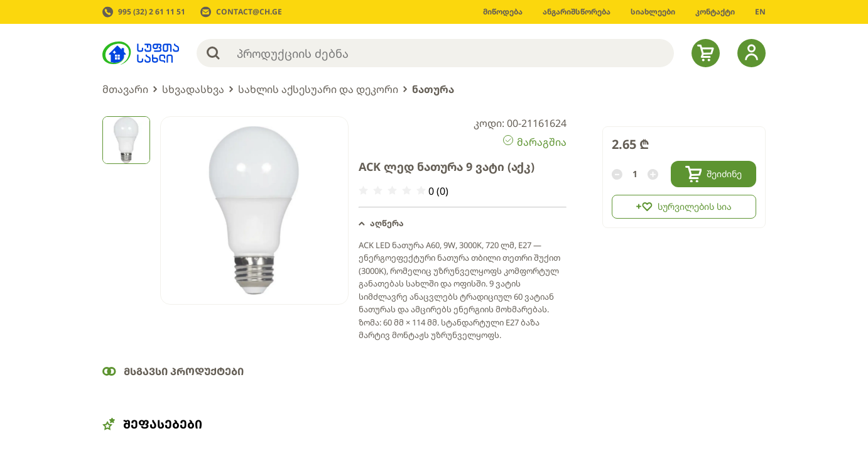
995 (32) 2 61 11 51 (152, 12)
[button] (463, 224)
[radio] (363, 191)
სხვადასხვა (193, 89)
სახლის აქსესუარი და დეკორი (318, 89)
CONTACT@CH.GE (249, 12)
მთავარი (125, 89)
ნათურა (433, 89)
